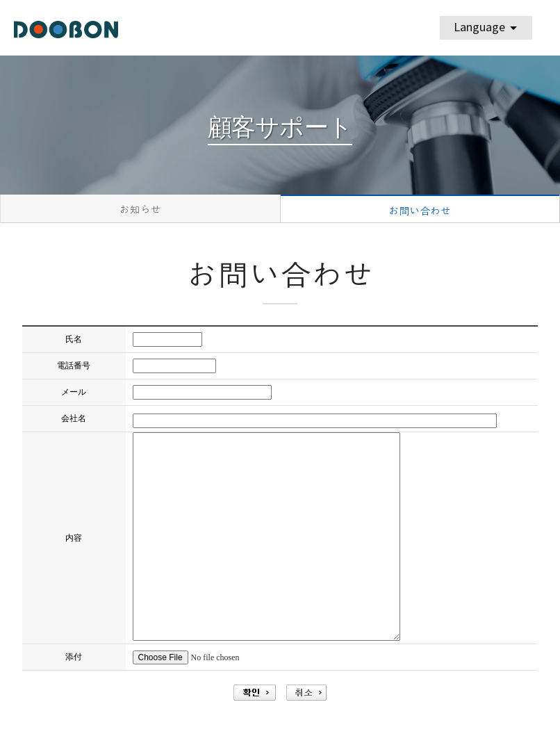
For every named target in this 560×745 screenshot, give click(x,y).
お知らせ (140, 210)
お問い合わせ (420, 211)
